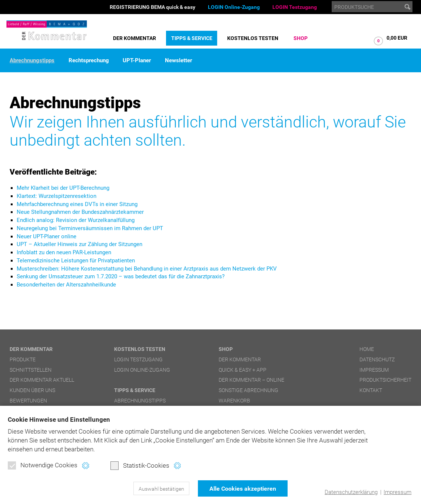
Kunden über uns (32, 390)
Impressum (397, 492)
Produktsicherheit (385, 380)
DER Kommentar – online (251, 380)
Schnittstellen (31, 370)
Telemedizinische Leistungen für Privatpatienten (76, 261)
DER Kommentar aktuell (42, 380)
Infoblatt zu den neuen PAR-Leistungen (64, 252)
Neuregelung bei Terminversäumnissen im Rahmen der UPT (90, 228)
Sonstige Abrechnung (248, 390)
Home (367, 349)
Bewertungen (28, 401)
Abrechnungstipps (32, 61)
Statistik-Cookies (140, 465)
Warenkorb (234, 401)
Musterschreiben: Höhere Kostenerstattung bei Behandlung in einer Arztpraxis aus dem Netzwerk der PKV (147, 269)
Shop (301, 38)
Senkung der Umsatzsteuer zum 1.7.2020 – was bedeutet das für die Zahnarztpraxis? (121, 276)
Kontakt (371, 390)
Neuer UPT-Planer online (47, 236)
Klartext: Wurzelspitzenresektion (57, 196)
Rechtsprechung (89, 61)
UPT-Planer (137, 61)
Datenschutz (377, 359)
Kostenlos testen (253, 38)
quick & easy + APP (243, 370)
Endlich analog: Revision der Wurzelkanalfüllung (76, 220)
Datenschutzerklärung (351, 492)
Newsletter (178, 61)
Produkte (23, 359)
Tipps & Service (192, 38)
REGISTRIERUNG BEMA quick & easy (153, 7)
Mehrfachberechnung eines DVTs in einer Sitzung (77, 204)
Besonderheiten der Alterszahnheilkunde (66, 285)
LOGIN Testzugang (295, 7)
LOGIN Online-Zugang (234, 7)
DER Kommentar (135, 38)
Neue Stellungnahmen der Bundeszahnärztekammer (80, 212)
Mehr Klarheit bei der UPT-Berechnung (63, 188)
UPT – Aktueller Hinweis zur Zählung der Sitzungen (79, 244)
